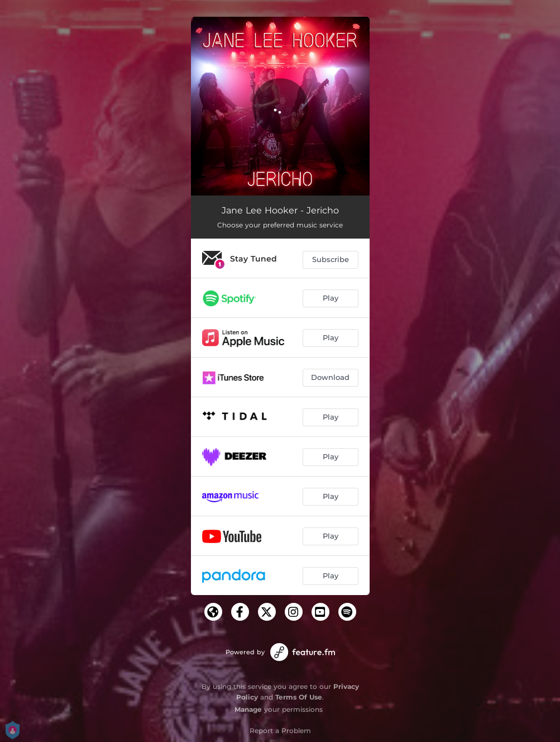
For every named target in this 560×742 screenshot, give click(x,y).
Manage (248, 709)
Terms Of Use (299, 697)
